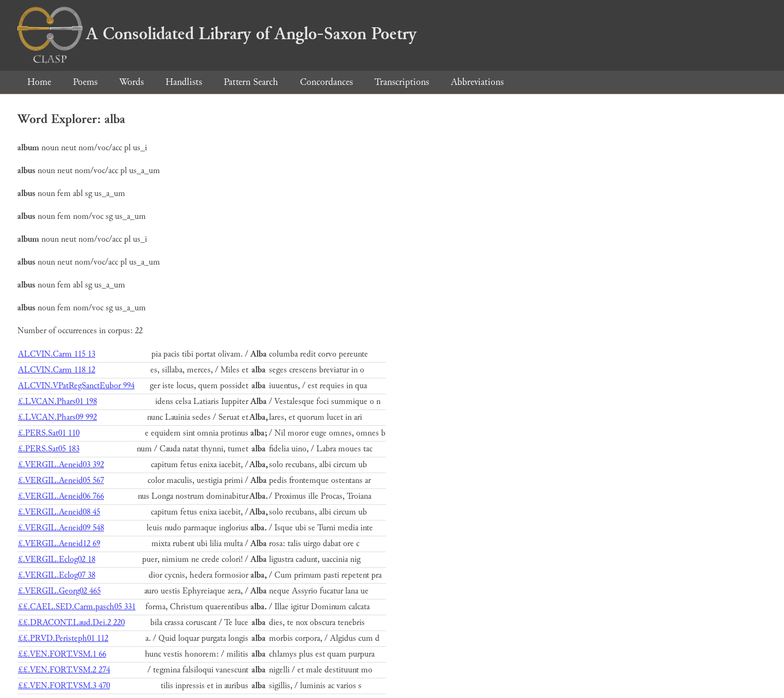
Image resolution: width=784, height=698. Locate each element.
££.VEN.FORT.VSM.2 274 (64, 670)
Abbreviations (477, 82)
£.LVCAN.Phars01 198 (57, 402)
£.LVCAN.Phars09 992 (57, 417)
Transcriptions (402, 82)
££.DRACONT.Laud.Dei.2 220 (71, 623)
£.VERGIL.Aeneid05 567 (61, 480)
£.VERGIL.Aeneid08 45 (59, 512)
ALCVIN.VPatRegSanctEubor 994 (76, 386)
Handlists (184, 82)
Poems (85, 82)
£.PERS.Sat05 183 (49, 449)
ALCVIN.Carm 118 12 (57, 370)
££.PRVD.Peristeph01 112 (63, 638)
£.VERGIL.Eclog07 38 (57, 575)
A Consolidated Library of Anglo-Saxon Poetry (217, 34)
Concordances (326, 82)
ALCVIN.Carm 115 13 (57, 354)
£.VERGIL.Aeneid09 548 (61, 528)
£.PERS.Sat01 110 (49, 433)
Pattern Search (251, 82)
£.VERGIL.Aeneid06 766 (61, 496)
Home (39, 82)
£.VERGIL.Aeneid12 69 (59, 544)
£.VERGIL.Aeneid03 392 (61, 465)
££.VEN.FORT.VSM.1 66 (62, 654)
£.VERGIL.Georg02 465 (59, 591)
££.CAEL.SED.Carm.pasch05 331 (77, 607)
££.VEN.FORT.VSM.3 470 (64, 686)
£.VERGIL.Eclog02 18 (57, 559)
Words (131, 82)
